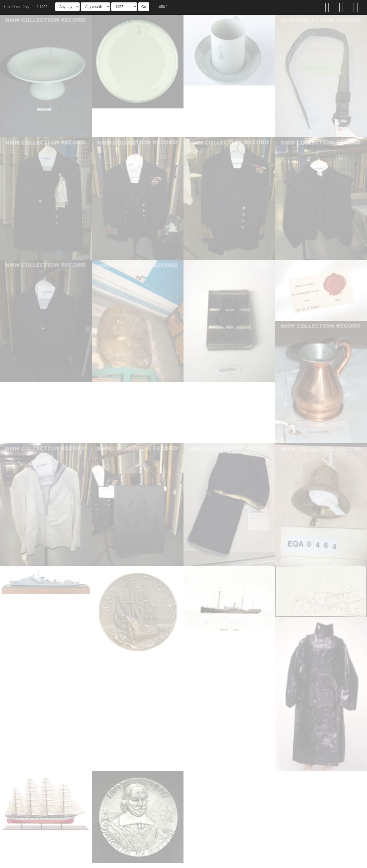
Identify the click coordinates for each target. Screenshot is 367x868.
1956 (42, 7)
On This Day (17, 7)
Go (144, 7)
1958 (162, 7)
